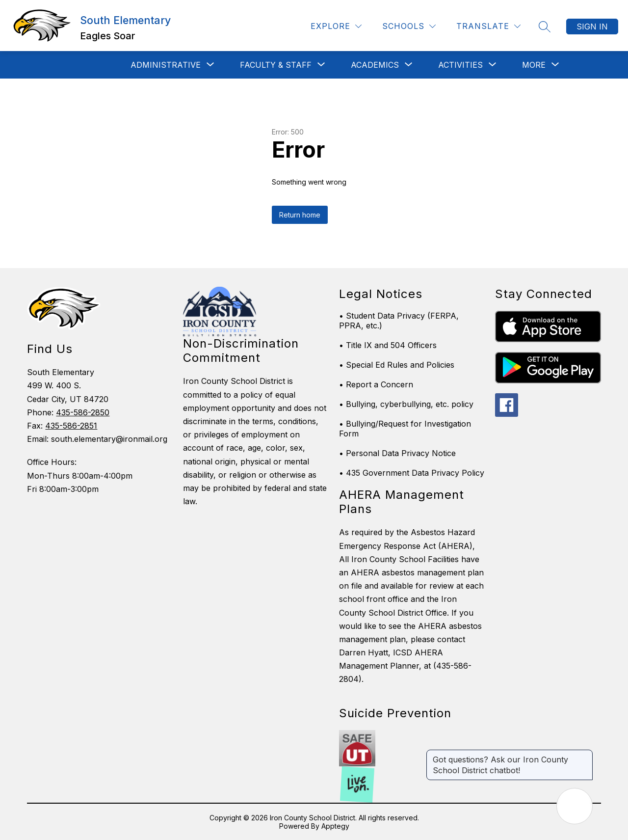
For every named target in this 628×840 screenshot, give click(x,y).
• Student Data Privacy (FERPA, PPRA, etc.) (399, 321)
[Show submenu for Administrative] (166, 65)
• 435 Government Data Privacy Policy (412, 473)
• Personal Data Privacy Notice (397, 453)
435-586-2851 (71, 426)
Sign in (592, 27)
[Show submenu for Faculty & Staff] (276, 65)
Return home (300, 215)
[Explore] (336, 26)
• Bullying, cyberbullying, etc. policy (406, 404)
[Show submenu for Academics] (375, 65)
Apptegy (335, 826)
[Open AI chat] (575, 806)
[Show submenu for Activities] (460, 65)
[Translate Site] (488, 26)
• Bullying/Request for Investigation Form (405, 429)
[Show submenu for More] (534, 65)
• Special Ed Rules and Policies (397, 365)
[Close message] (585, 755)
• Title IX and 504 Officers (388, 345)
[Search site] (545, 27)
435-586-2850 (83, 412)
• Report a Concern (376, 384)
